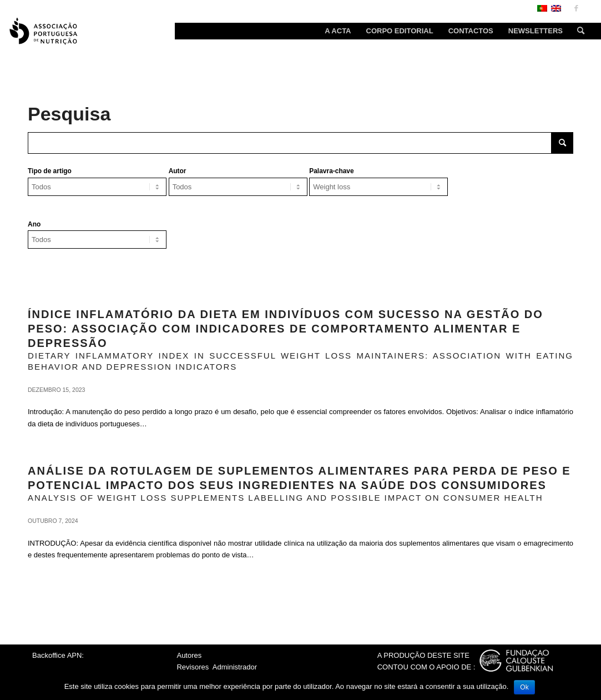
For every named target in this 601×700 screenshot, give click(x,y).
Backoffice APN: (58, 655)
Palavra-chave (331, 171)
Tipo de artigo (50, 171)
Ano (34, 224)
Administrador (235, 667)
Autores (189, 655)
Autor (178, 171)
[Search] (577, 31)
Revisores (193, 667)
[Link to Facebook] (576, 8)
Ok (524, 687)
